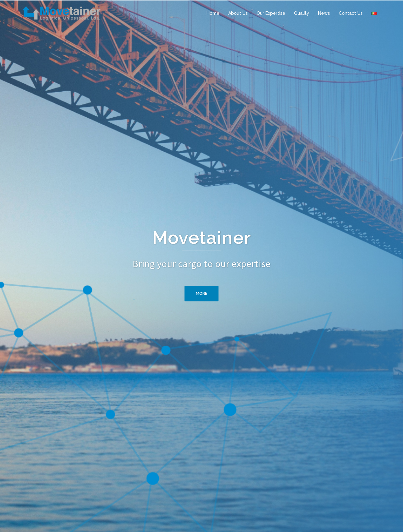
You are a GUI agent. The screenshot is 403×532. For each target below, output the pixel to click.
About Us (238, 13)
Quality (302, 13)
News (324, 13)
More (201, 293)
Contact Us (351, 13)
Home (213, 13)
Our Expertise (271, 13)
